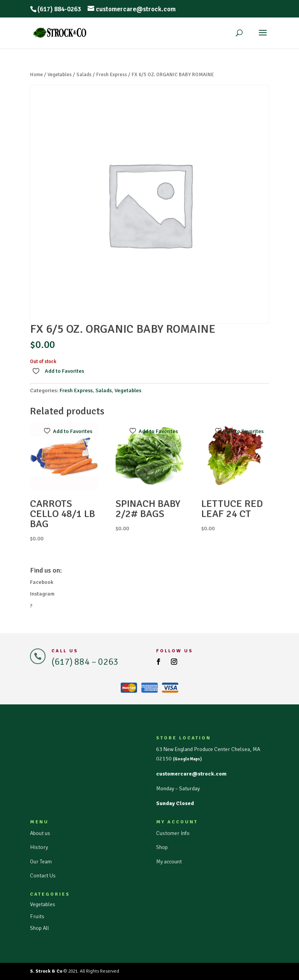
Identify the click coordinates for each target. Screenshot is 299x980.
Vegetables (60, 75)
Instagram (42, 594)
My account (169, 862)
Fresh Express (112, 75)
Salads (84, 75)
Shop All (40, 928)
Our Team (41, 862)
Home (36, 75)
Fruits (37, 916)
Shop (162, 847)
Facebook (42, 582)
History (39, 847)
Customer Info (173, 833)
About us (40, 833)
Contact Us (43, 876)
